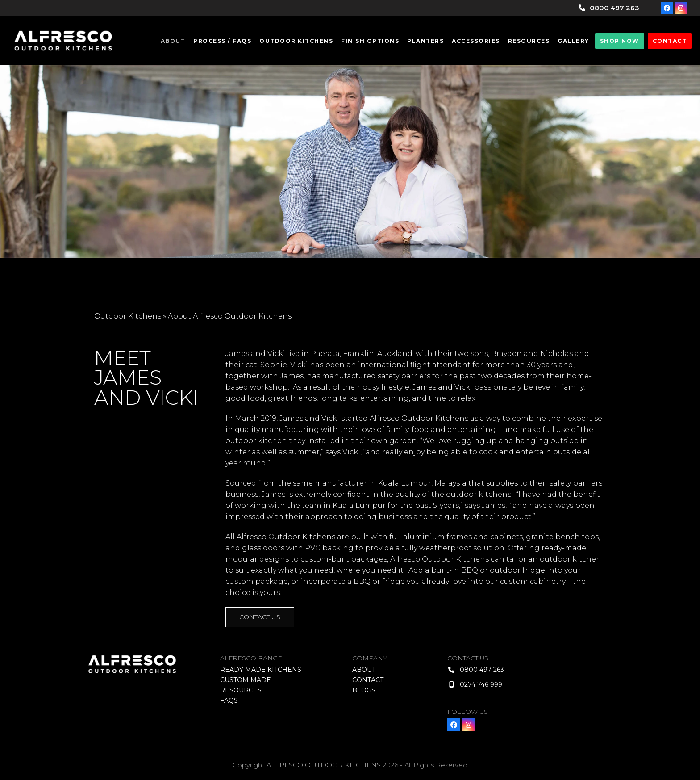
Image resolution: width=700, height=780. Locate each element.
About (364, 670)
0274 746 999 (481, 684)
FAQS (229, 700)
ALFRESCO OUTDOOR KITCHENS (324, 765)
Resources (241, 690)
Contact (368, 680)
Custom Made (246, 680)
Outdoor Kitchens (128, 316)
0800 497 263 (614, 8)
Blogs (364, 690)
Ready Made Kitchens (261, 670)
